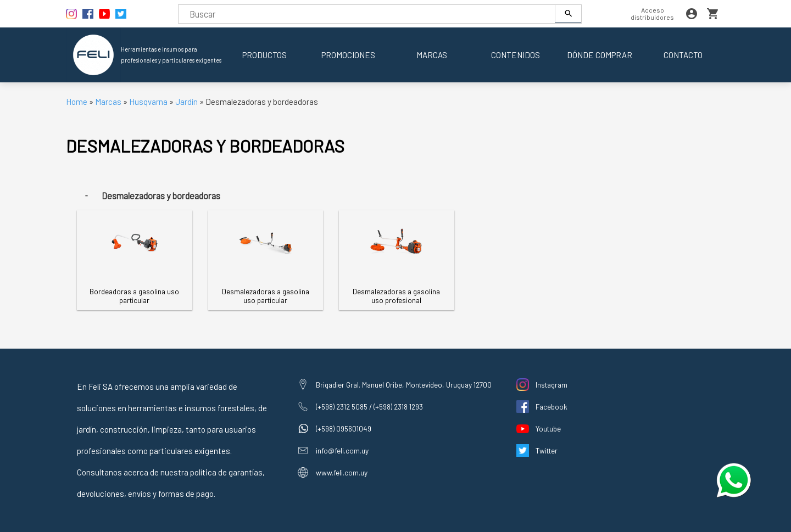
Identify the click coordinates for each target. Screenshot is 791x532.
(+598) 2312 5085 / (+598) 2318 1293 (369, 407)
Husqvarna (149, 102)
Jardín (186, 102)
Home (77, 102)
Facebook (552, 407)
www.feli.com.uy (342, 472)
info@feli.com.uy (342, 450)
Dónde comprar (600, 55)
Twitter (547, 450)
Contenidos (516, 55)
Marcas (432, 55)
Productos (264, 55)
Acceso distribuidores (652, 13)
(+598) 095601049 (344, 429)
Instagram (552, 385)
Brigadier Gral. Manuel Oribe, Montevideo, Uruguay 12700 (404, 385)
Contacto (683, 55)
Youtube (548, 429)
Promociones (348, 55)
